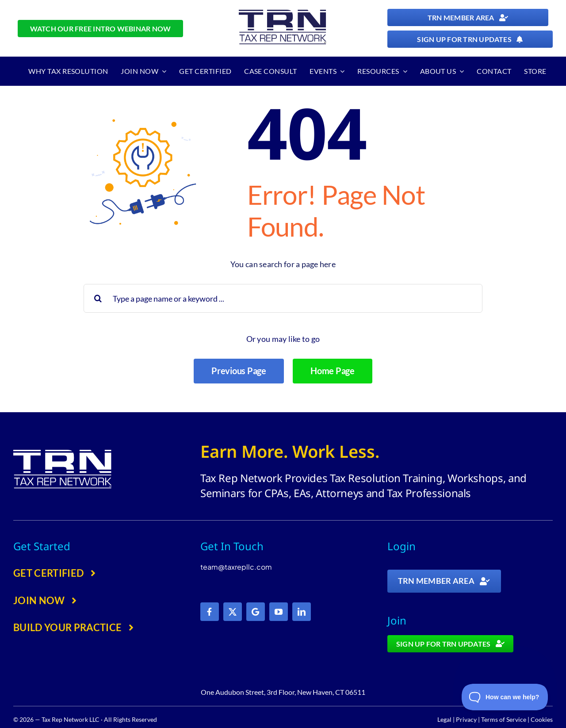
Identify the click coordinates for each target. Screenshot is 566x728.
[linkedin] (302, 612)
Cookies (542, 719)
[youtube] (279, 612)
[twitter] (233, 612)
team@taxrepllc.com (236, 567)
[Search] (98, 298)
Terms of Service (504, 719)
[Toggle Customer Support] (505, 697)
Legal (444, 719)
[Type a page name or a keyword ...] (283, 298)
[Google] (256, 612)
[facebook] (210, 612)
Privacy (466, 719)
